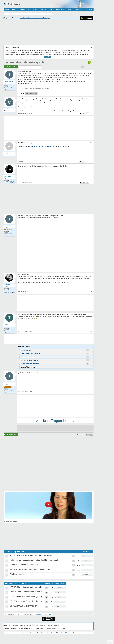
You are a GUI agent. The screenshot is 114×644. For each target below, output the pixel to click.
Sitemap (75, 633)
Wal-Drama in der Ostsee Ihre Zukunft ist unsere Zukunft (34, 601)
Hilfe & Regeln (59, 10)
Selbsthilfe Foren (24, 10)
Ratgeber (43, 10)
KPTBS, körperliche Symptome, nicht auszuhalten (31, 555)
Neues (14, 10)
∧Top (110, 642)
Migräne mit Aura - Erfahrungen (23, 606)
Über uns (27, 633)
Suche (35, 10)
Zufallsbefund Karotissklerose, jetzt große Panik (30, 596)
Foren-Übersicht (9, 614)
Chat (50, 10)
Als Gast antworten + (11, 67)
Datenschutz (40, 633)
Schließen (48, 57)
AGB (57, 633)
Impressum (33, 633)
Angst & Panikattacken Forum (24, 614)
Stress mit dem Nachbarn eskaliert (25, 565)
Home (7, 10)
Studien (69, 10)
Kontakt (22, 633)
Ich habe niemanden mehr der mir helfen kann (30, 569)
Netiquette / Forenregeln (66, 633)
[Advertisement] (55, 406)
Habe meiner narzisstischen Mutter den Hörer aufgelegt (34, 560)
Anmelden (89, 10)
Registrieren (79, 10)
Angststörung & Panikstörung (43, 614)
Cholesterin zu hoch (18, 574)
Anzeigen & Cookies (50, 633)
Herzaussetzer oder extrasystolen (25, 62)
